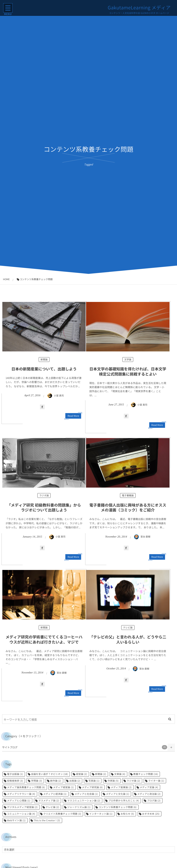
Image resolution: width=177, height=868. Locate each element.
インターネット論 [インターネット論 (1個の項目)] (101, 814)
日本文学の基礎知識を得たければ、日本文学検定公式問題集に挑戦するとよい (128, 371)
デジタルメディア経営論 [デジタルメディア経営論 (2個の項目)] (22, 807)
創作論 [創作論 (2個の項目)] (56, 781)
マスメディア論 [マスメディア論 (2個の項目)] (49, 800)
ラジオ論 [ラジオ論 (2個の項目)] (133, 781)
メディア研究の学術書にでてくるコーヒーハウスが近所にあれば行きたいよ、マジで (44, 641)
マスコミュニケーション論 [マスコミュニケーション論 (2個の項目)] (84, 800)
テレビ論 (128, 630)
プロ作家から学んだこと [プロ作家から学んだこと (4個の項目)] (124, 800)
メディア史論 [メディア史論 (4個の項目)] (149, 787)
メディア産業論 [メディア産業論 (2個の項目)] (121, 787)
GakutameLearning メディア (139, 8)
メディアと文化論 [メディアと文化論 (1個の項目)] (118, 794)
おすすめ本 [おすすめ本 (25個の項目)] (151, 814)
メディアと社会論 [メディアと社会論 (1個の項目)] (86, 794)
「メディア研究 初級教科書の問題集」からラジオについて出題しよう (44, 510)
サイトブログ (85, 747)
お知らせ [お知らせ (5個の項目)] (127, 814)
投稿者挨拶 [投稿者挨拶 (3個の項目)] (15, 781)
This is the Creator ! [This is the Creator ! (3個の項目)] (47, 820)
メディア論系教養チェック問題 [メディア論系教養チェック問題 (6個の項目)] (26, 787)
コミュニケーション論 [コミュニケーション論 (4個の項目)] (21, 814)
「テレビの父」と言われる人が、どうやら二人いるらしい (128, 641)
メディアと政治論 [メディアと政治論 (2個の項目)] (149, 794)
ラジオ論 (44, 497)
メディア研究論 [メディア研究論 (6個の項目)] (92, 787)
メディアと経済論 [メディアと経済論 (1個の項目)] (55, 794)
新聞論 (44, 359)
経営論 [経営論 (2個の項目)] (82, 774)
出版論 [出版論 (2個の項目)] (75, 781)
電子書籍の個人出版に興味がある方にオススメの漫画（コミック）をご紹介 (128, 510)
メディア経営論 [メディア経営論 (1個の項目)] (63, 787)
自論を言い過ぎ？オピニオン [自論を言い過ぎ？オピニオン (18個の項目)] (49, 774)
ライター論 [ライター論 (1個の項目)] (156, 781)
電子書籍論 (128, 497)
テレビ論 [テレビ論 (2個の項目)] (52, 807)
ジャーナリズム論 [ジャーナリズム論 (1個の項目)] (79, 807)
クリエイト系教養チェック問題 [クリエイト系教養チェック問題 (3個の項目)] (62, 814)
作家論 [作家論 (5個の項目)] (113, 781)
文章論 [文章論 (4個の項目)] (120, 774)
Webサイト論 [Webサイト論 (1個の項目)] (16, 820)
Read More (73, 416)
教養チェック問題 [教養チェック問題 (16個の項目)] (146, 774)
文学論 (128, 359)
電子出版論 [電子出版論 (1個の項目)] (15, 774)
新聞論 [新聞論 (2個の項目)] (101, 774)
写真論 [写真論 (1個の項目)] (94, 781)
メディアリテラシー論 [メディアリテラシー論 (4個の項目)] (21, 794)
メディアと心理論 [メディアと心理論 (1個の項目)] (19, 800)
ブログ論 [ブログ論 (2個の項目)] (154, 800)
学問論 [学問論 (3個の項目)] (37, 781)
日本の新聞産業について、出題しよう (44, 369)
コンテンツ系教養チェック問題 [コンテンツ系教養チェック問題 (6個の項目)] (118, 807)
